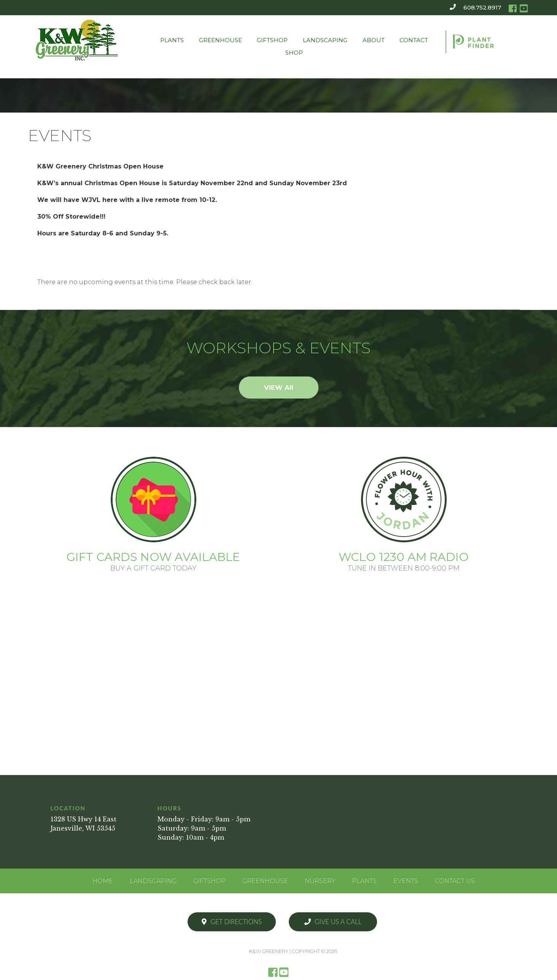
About (374, 40)
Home (103, 881)
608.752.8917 (482, 7)
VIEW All (279, 388)
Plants (172, 40)
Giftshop (272, 40)
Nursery (320, 881)
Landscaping (325, 40)
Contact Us (455, 881)
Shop (294, 53)
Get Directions (232, 922)
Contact (414, 40)
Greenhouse (220, 40)
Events (406, 881)
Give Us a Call (333, 922)
